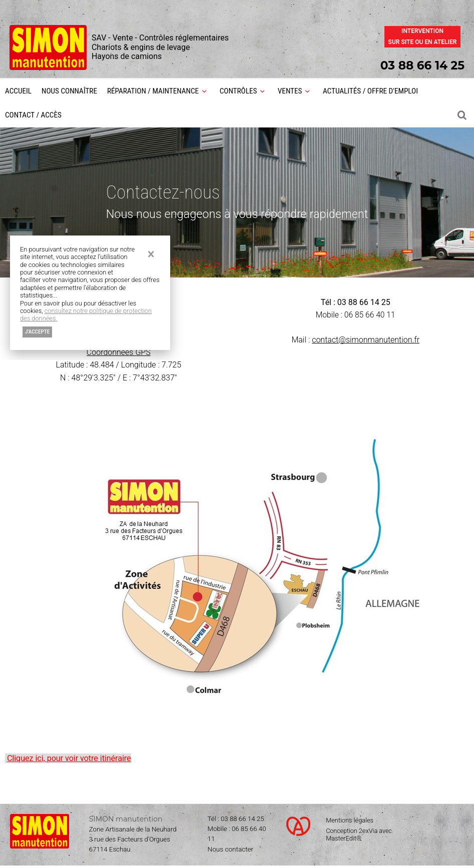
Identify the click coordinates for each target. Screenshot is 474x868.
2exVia (369, 832)
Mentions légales (350, 822)
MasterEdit (341, 840)
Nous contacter (231, 851)
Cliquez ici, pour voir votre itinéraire (69, 759)
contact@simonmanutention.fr (366, 340)
